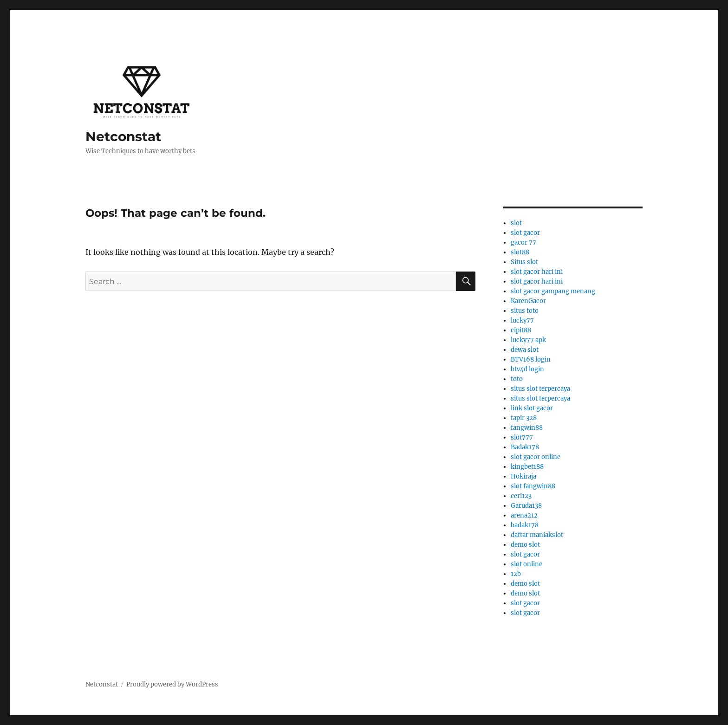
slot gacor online (536, 457)
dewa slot (525, 350)
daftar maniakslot (537, 535)
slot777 (522, 437)
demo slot (525, 545)
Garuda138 (526, 506)
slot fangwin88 (533, 486)
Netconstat (123, 136)
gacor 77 (523, 243)
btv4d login (527, 369)
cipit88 (521, 330)
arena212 (524, 515)
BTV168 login (531, 359)
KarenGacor (528, 301)
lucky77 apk (528, 340)
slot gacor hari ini (537, 272)
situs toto (525, 311)
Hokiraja (523, 476)
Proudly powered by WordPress (172, 684)
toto (517, 379)
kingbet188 (527, 467)
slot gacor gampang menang (553, 291)
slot (516, 223)
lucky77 (522, 320)
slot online (526, 564)
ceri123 (521, 496)
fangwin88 (527, 428)
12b (516, 574)
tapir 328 (524, 418)
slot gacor (525, 233)
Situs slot (524, 262)
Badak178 (525, 447)
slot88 (520, 252)
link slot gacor (532, 408)
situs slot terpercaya (540, 389)
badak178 (525, 525)
